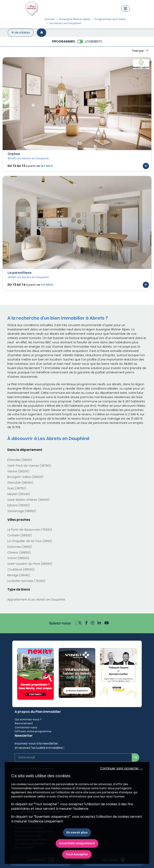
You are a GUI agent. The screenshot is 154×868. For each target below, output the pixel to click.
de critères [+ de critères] (21, 33)
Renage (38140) (19, 575)
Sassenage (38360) (22, 511)
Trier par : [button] (139, 51)
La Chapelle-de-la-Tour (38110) (30, 541)
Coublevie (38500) (21, 569)
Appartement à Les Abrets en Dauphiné (36, 600)
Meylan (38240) (19, 494)
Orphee (14, 154)
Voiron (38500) (18, 558)
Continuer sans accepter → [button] (121, 768)
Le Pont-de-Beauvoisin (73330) (30, 530)
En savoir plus (77, 832)
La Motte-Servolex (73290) (26, 581)
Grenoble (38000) (20, 483)
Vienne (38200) (18, 471)
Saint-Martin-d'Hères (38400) (28, 500)
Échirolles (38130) (20, 460)
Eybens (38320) (19, 505)
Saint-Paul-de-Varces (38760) (29, 466)
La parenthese (20, 273)
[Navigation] (125, 9)
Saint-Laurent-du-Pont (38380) (30, 564)
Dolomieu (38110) (20, 547)
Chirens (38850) (19, 552)
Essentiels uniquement (77, 843)
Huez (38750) (17, 488)
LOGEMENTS (93, 41)
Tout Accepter (77, 854)
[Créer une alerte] (42, 33)
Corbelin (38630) (20, 535)
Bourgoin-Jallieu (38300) (25, 477)
